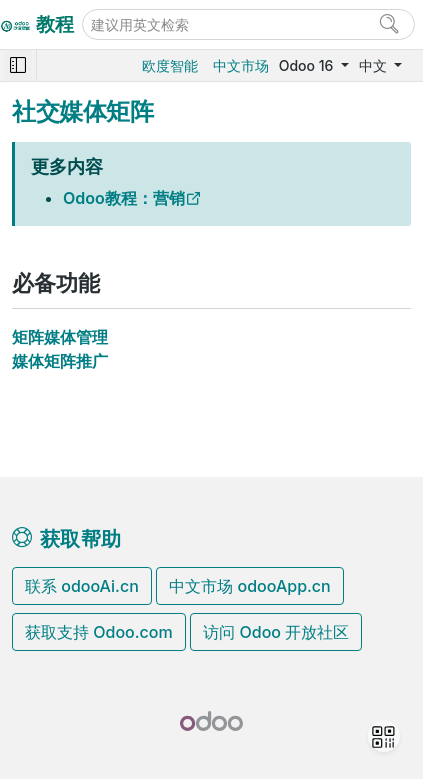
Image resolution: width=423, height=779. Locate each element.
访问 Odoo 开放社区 (276, 632)
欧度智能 (170, 65)
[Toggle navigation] (18, 65)
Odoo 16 (308, 65)
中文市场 (241, 65)
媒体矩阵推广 (60, 361)
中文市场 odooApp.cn (249, 586)
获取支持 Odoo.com (99, 632)
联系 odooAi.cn (82, 586)
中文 (375, 65)
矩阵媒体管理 (60, 337)
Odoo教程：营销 (124, 198)
